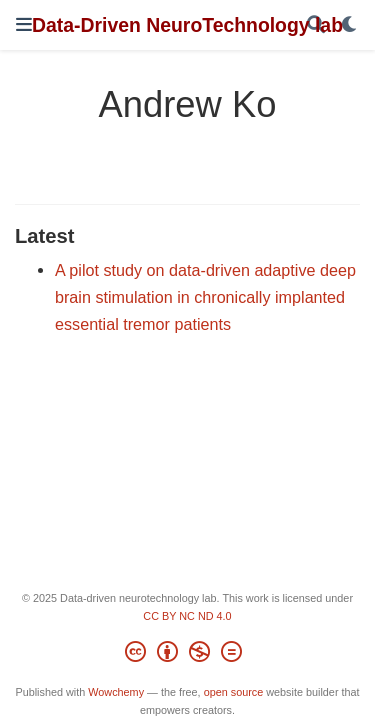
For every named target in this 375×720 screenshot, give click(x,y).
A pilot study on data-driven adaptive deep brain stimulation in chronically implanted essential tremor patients (205, 296)
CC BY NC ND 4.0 (187, 616)
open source (234, 692)
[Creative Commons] (187, 655)
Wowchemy (116, 692)
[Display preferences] (350, 25)
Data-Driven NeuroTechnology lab (187, 25)
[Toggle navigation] (24, 24)
